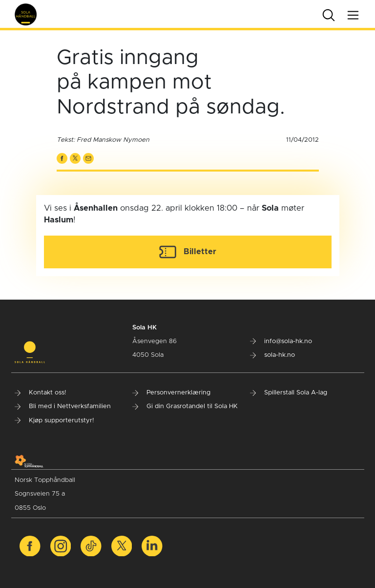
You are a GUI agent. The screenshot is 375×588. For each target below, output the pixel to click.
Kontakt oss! (41, 393)
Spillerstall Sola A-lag (289, 393)
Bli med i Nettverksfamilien (63, 406)
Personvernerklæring (171, 393)
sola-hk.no (272, 355)
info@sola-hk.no (281, 341)
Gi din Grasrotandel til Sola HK (185, 406)
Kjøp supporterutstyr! (54, 421)
